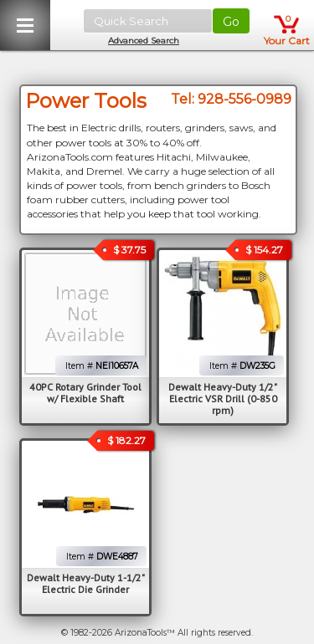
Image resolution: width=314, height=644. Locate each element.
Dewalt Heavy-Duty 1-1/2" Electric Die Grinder (86, 583)
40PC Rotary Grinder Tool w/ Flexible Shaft (85, 393)
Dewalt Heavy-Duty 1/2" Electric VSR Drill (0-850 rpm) (223, 399)
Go (231, 22)
